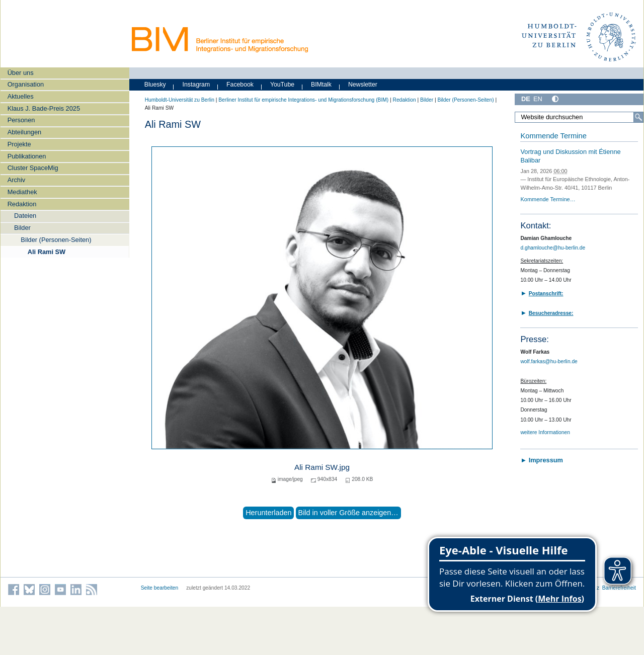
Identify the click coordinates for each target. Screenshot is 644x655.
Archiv (17, 180)
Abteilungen (25, 132)
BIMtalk (321, 85)
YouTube (282, 85)
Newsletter (363, 85)
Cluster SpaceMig (33, 168)
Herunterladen (268, 513)
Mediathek (22, 192)
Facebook (240, 85)
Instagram (196, 85)
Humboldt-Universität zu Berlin (180, 100)
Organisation (26, 84)
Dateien (25, 216)
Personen (21, 120)
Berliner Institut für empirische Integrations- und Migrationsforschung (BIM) (303, 100)
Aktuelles (21, 96)
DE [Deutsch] (526, 99)
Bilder (22, 228)
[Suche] (638, 117)
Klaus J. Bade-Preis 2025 (44, 108)
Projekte (19, 144)
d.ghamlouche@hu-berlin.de (553, 248)
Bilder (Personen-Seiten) (56, 240)
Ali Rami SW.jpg (322, 467)
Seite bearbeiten (160, 588)
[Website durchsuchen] (579, 117)
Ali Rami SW (47, 252)
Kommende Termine (553, 136)
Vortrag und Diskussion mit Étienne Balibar (570, 156)
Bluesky (155, 85)
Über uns (21, 73)
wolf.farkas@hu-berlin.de (549, 361)
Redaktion (22, 204)
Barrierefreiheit (619, 588)
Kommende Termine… (548, 199)
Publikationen (27, 156)
